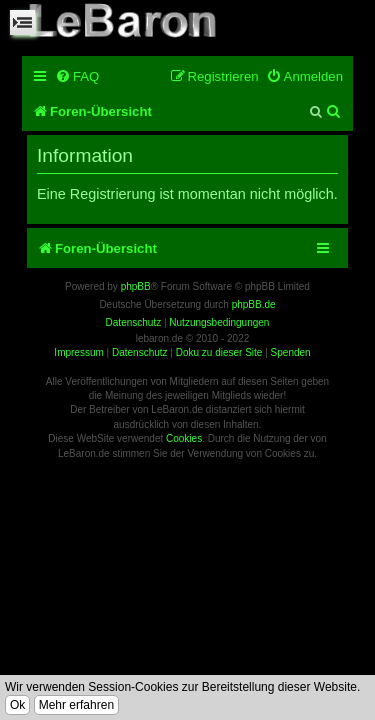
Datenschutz (140, 352)
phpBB (136, 286)
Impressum (78, 352)
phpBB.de (254, 304)
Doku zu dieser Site (219, 352)
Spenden (291, 352)
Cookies (184, 438)
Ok (17, 705)
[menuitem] (77, 76)
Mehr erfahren (76, 705)
